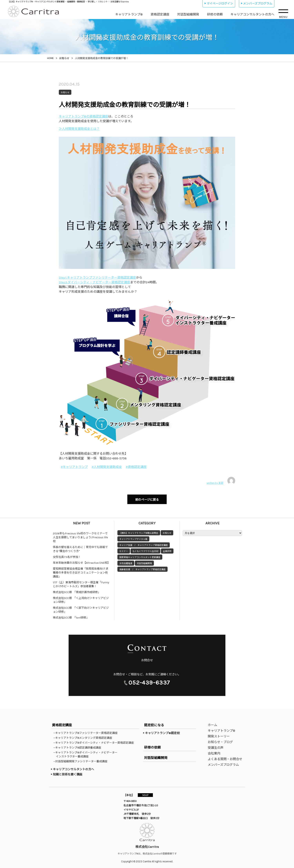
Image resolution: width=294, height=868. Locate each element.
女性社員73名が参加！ (67, 556)
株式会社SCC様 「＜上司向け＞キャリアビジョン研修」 (81, 599)
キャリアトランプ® (129, 14)
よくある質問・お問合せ (225, 758)
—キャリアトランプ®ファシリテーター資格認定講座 (87, 732)
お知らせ (167, 532)
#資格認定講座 (136, 467)
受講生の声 (216, 747)
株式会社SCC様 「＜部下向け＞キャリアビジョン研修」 (81, 609)
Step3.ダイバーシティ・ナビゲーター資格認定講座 (94, 282)
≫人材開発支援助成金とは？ (79, 129)
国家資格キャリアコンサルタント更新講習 (140, 556)
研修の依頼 (215, 14)
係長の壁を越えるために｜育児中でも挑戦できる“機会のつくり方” (80, 548)
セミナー (124, 550)
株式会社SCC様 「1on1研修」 (71, 616)
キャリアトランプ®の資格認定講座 (83, 116)
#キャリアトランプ (74, 467)
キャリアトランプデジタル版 (133, 538)
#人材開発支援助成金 (107, 467)
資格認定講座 (160, 14)
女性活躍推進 (126, 562)
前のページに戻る (147, 499)
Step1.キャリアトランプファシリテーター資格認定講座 (97, 278)
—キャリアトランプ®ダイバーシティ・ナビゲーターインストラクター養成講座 (87, 754)
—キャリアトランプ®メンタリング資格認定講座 (84, 737)
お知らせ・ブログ (220, 741)
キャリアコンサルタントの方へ (252, 14)
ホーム (212, 724)
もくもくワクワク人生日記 (145, 550)
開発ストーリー (219, 736)
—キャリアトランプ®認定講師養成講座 (78, 747)
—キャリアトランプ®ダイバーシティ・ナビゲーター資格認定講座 (95, 742)
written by (221, 481)
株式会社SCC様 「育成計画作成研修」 (77, 591)
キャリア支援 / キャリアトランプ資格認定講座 (144, 544)
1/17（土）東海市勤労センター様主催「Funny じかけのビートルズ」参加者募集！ (82, 583)
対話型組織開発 (188, 14)
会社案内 (214, 753)
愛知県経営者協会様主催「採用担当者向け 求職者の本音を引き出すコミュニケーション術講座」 (81, 571)
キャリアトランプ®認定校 (162, 732)
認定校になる (154, 724)
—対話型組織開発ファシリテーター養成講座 (82, 761)
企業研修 (167, 550)
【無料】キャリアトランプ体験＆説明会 (139, 532)
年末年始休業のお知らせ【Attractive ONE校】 (82, 562)
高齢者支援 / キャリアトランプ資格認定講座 (142, 568)
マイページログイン (220, 4)
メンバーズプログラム (258, 4)
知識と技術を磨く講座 (68, 774)
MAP (146, 794)
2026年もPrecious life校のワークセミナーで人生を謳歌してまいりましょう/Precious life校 (80, 536)
